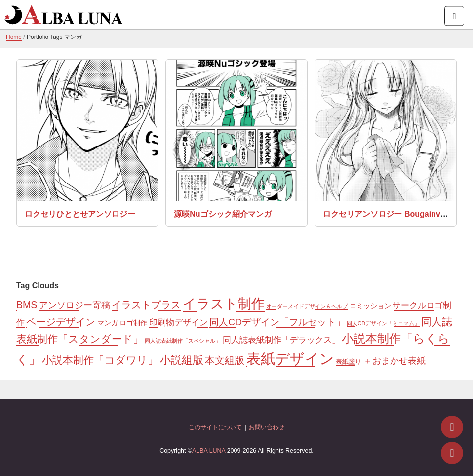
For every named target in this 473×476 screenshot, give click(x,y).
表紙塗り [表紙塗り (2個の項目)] (349, 361)
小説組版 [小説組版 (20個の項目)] (182, 360)
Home (14, 37)
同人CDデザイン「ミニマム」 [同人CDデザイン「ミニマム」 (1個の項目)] (383, 323)
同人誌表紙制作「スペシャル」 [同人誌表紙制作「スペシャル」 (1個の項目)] (183, 341)
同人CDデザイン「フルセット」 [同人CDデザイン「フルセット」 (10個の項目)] (277, 322)
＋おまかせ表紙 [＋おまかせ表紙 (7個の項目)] (394, 361)
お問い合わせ (267, 427)
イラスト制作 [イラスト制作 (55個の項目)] (224, 304)
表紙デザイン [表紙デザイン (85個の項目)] (290, 358)
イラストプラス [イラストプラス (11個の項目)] (146, 305)
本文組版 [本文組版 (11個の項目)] (225, 360)
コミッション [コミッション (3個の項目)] (370, 306)
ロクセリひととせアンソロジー (80, 214)
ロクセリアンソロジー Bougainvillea (389, 214)
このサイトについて (215, 427)
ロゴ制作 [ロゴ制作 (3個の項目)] (133, 323)
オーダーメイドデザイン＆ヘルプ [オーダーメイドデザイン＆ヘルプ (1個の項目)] (307, 306)
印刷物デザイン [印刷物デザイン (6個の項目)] (178, 322)
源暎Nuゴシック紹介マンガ (222, 214)
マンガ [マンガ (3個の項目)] (108, 323)
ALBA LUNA (209, 451)
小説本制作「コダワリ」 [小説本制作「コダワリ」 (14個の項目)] (100, 360)
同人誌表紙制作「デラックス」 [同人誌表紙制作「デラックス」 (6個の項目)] (281, 340)
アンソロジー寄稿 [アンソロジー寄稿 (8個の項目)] (75, 305)
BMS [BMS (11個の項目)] (27, 305)
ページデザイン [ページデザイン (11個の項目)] (61, 322)
